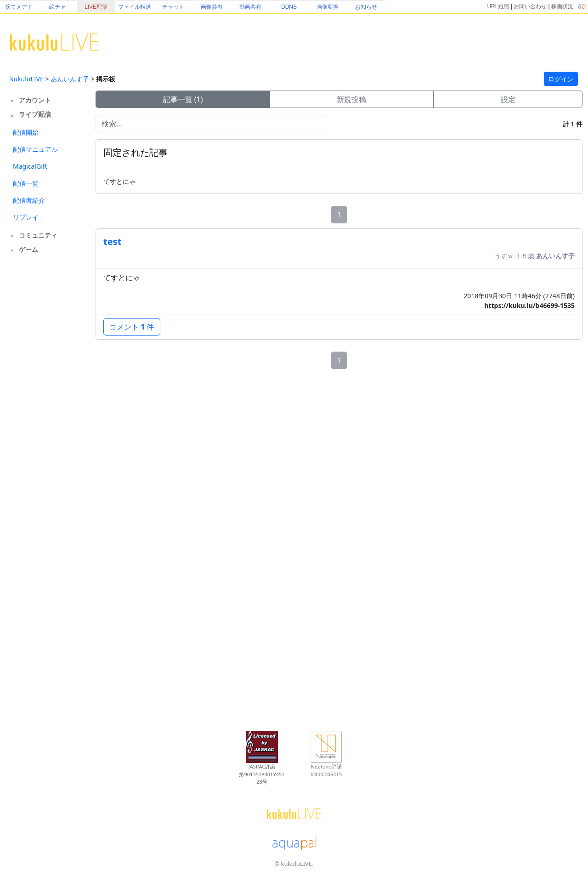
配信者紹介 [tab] (29, 200)
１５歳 (526, 256)
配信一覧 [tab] (26, 183)
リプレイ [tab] (26, 217)
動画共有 (250, 7)
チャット (173, 7)
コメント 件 (132, 327)
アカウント (35, 100)
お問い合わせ (530, 6)
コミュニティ (38, 235)
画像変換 (328, 7)
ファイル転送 (135, 7)
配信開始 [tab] (26, 132)
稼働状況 (562, 6)
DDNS (289, 7)
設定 (508, 99)
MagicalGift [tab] (30, 166)
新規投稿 (351, 99)
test (112, 242)
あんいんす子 (70, 79)
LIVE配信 (96, 7)
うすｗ (505, 256)
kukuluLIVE (27, 79)
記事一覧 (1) (183, 99)
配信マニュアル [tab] (35, 149)
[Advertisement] (47, 408)
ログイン (561, 79)
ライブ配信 (35, 114)
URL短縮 (498, 6)
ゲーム (28, 249)
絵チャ (57, 7)
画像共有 (212, 7)
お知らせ (366, 7)
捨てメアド (19, 7)
